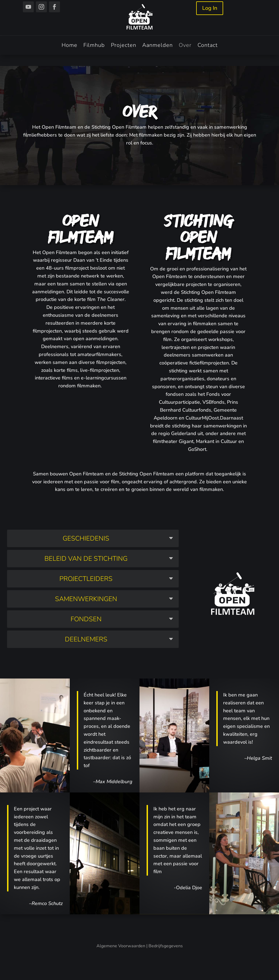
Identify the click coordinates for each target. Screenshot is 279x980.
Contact (208, 46)
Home (69, 46)
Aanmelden (157, 46)
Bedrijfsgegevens (166, 946)
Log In (210, 8)
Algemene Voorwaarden (121, 946)
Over (185, 46)
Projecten (124, 46)
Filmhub (94, 46)
